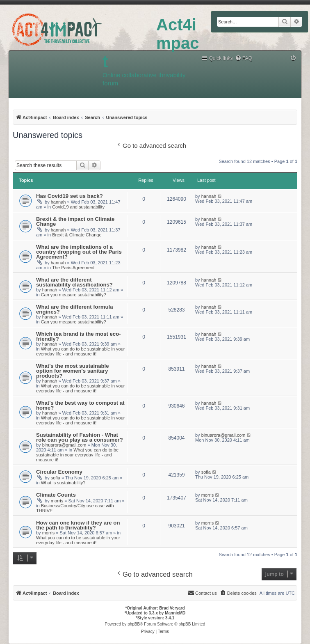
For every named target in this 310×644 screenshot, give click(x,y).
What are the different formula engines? (75, 309)
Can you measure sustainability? (74, 295)
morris (57, 501)
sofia (56, 478)
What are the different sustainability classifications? (74, 282)
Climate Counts (56, 495)
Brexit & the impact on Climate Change (75, 221)
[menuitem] (244, 58)
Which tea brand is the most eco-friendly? (79, 336)
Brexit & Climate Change (77, 235)
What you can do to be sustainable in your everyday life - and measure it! (80, 351)
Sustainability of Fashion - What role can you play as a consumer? (80, 437)
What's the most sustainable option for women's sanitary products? (73, 371)
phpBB (134, 624)
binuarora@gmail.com (64, 445)
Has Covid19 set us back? (70, 196)
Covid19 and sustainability (78, 207)
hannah (58, 202)
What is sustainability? (63, 483)
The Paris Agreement (73, 268)
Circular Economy (59, 472)
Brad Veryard (172, 608)
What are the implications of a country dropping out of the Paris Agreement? (79, 252)
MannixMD (175, 613)
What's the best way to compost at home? (80, 405)
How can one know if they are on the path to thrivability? (78, 525)
